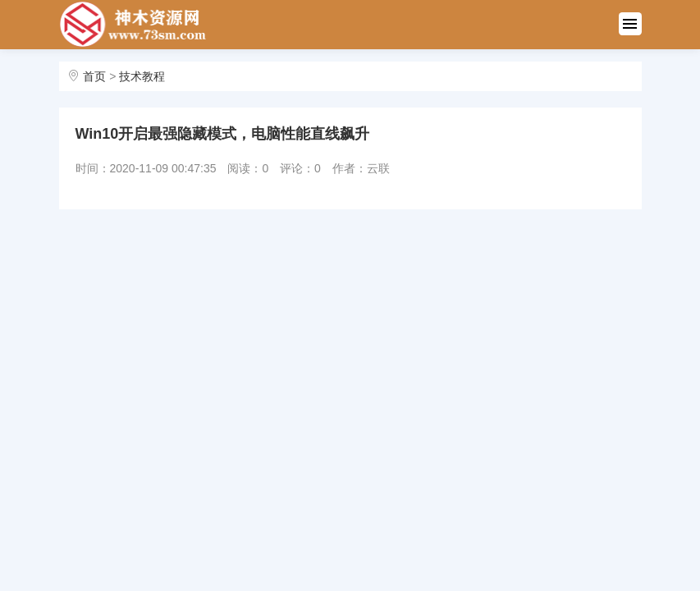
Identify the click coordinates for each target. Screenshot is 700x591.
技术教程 (142, 76)
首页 (94, 76)
